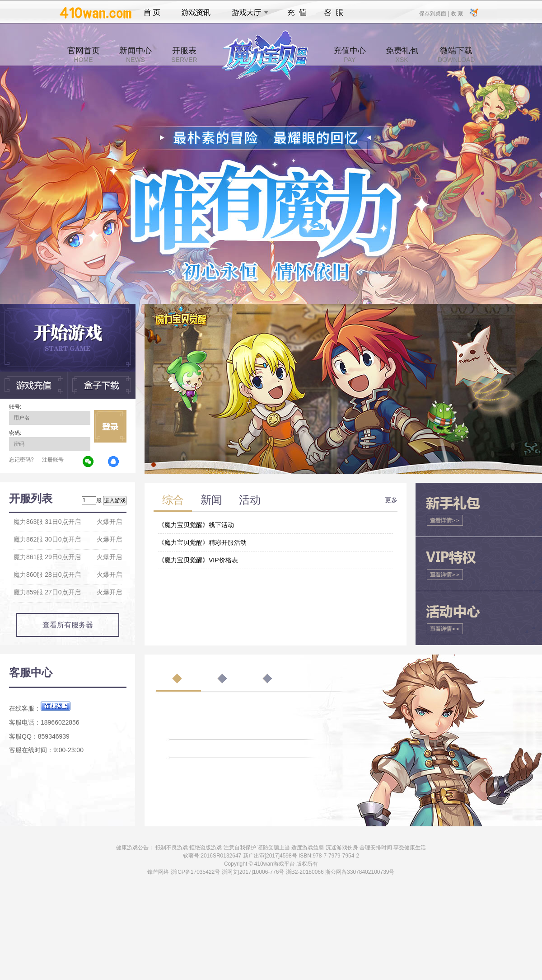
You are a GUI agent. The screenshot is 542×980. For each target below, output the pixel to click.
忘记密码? (21, 460)
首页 (152, 13)
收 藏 (456, 13)
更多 (391, 500)
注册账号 (53, 460)
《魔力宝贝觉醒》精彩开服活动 (202, 542)
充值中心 (350, 55)
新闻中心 (135, 55)
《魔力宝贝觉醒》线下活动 (196, 525)
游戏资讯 (196, 13)
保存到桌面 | (435, 13)
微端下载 (456, 55)
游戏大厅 (248, 13)
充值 (297, 13)
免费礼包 (402, 55)
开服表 (184, 55)
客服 (334, 13)
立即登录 (110, 426)
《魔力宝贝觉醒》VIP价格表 (198, 560)
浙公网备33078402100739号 (360, 872)
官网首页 (84, 55)
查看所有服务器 (68, 625)
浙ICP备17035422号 (195, 872)
